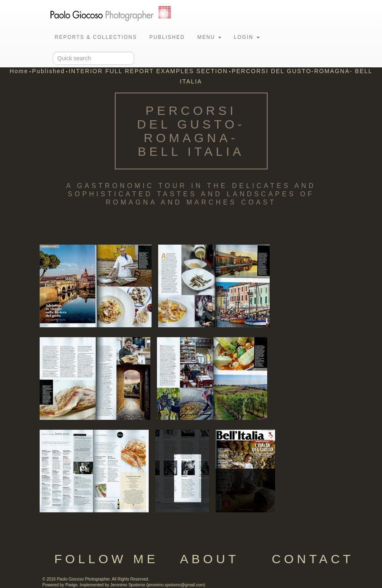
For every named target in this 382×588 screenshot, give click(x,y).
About (210, 559)
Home (19, 71)
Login (247, 37)
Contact (313, 559)
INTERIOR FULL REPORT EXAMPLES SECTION (148, 71)
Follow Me (106, 559)
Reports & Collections (96, 37)
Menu (210, 37)
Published (167, 37)
